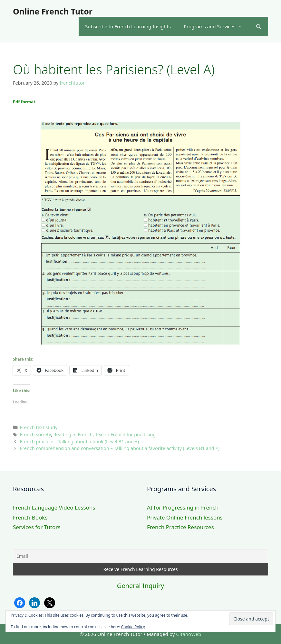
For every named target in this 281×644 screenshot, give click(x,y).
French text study (39, 427)
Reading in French (73, 434)
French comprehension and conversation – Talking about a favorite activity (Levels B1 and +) (120, 448)
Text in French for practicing (125, 434)
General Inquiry (140, 586)
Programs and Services (216, 26)
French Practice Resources (180, 527)
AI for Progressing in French (183, 507)
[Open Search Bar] (259, 26)
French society (35, 434)
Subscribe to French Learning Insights (128, 26)
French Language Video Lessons (54, 507)
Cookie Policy (133, 627)
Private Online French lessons (185, 517)
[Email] (140, 556)
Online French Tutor (53, 11)
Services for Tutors (37, 527)
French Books (30, 517)
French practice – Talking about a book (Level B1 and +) (79, 442)
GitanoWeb (189, 634)
